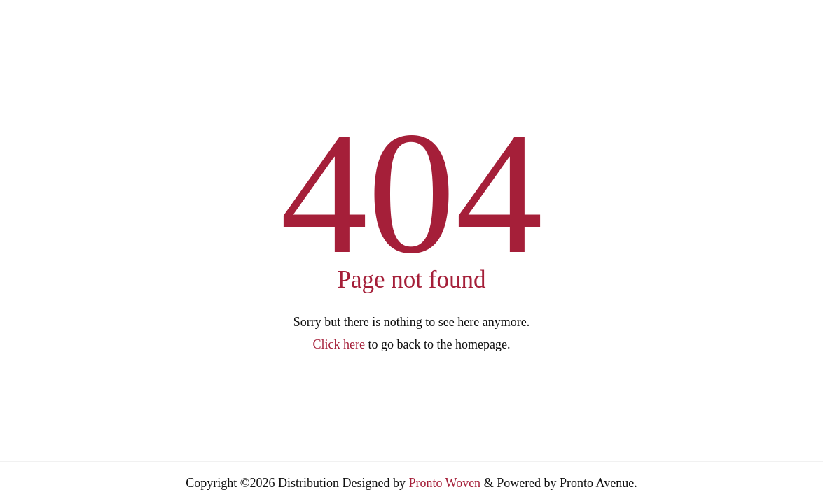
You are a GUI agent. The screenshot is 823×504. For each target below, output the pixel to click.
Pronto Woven (444, 483)
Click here (339, 344)
